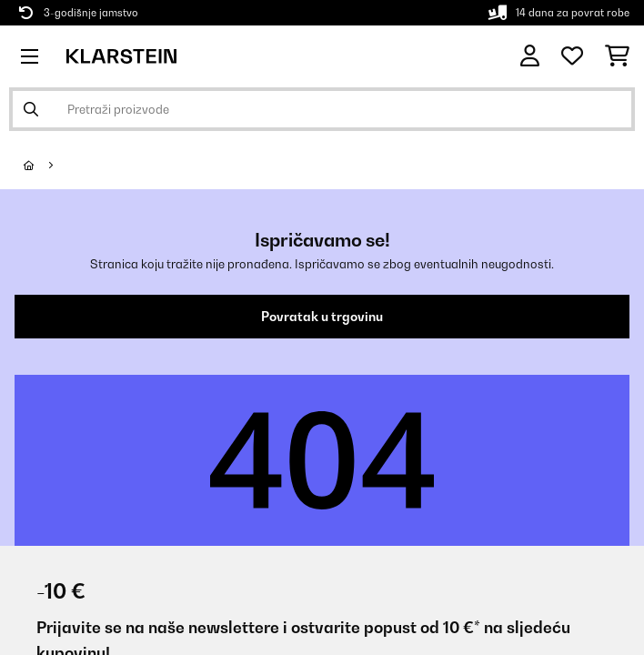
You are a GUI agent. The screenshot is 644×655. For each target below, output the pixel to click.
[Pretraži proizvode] (322, 109)
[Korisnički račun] (530, 56)
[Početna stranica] (45, 166)
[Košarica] (617, 56)
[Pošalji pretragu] (31, 109)
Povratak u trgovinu (322, 317)
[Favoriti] (572, 56)
